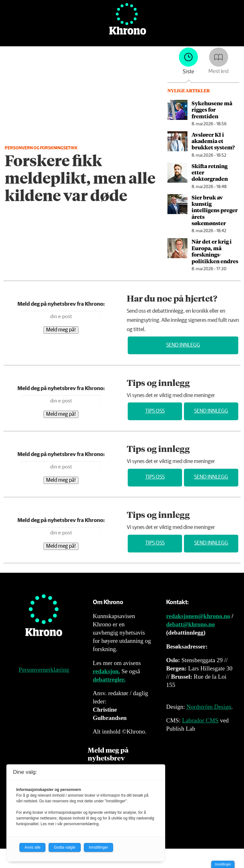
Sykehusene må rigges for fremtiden (212, 110)
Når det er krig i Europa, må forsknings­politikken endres (215, 251)
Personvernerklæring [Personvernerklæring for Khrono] (44, 670)
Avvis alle (32, 847)
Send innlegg (183, 345)
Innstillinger (223, 864)
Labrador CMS (200, 720)
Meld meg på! (61, 330)
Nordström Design (209, 707)
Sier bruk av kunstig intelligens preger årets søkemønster (215, 210)
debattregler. (109, 679)
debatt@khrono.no (190, 624)
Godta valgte (64, 847)
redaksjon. (106, 671)
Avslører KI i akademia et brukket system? (213, 141)
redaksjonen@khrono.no (198, 616)
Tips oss (155, 411)
